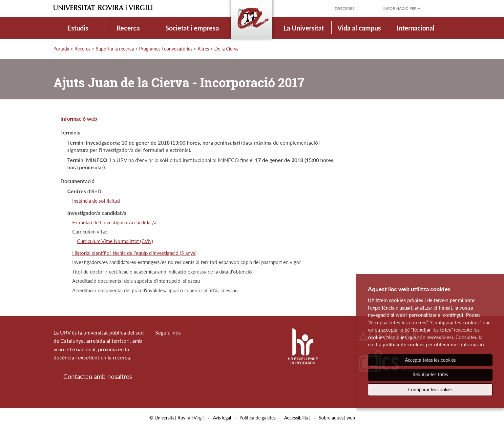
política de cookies (404, 344)
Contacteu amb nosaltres (98, 376)
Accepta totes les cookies (430, 360)
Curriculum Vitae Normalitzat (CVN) (115, 241)
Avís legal (222, 418)
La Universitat (304, 28)
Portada (61, 49)
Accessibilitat (297, 418)
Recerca (128, 28)
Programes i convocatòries (166, 49)
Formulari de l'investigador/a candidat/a (114, 222)
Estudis (78, 28)
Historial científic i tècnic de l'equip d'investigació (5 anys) (134, 253)
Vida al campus (359, 28)
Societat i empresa (192, 28)
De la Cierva (226, 49)
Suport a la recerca (115, 49)
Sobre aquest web (337, 418)
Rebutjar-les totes (430, 374)
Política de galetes (258, 418)
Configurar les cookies (430, 389)
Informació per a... (403, 8)
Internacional (416, 28)
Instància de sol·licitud (96, 201)
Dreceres (345, 8)
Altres (203, 49)
